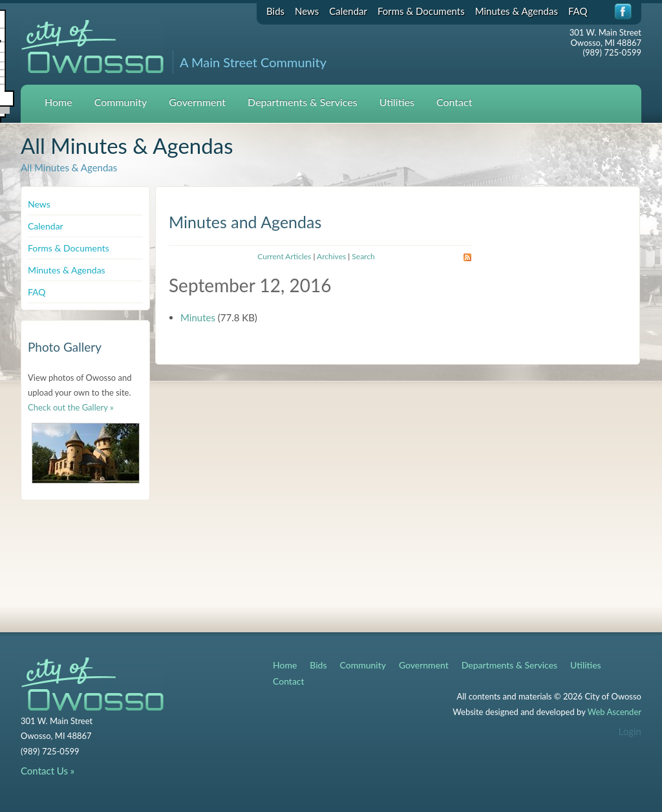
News (307, 11)
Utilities (397, 102)
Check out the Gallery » (71, 407)
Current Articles (284, 256)
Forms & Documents (421, 11)
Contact (454, 102)
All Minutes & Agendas (69, 167)
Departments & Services (303, 102)
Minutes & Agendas (517, 11)
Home (59, 102)
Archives (331, 256)
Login (630, 731)
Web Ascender (614, 712)
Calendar (348, 11)
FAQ (578, 11)
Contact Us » (48, 771)
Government (197, 102)
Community (121, 102)
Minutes (198, 317)
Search (363, 256)
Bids (275, 11)
